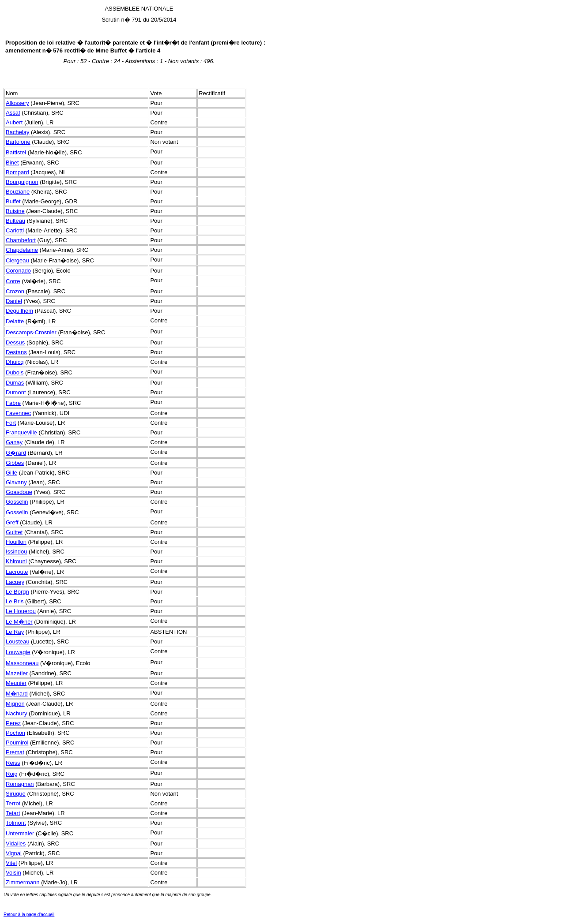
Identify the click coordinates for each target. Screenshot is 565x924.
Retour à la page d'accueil (29, 915)
